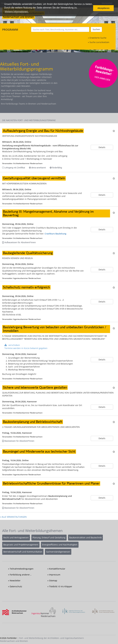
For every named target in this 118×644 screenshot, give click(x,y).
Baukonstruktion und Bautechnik (85, 538)
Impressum (55, 575)
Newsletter (15, 581)
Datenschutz (16, 586)
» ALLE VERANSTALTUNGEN (13, 517)
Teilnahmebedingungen (22, 569)
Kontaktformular (57, 569)
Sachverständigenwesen (58, 552)
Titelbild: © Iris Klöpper (61, 586)
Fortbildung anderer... (21, 575)
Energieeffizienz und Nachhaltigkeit (60, 545)
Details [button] (102, 147)
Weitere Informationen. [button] (17, 12)
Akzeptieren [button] (103, 8)
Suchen (96, 29)
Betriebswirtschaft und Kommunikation (23, 552)
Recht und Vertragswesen (16, 538)
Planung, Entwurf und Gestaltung (49, 538)
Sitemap (53, 581)
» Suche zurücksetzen (99, 42)
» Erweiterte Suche (97, 38)
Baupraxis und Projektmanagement (21, 545)
